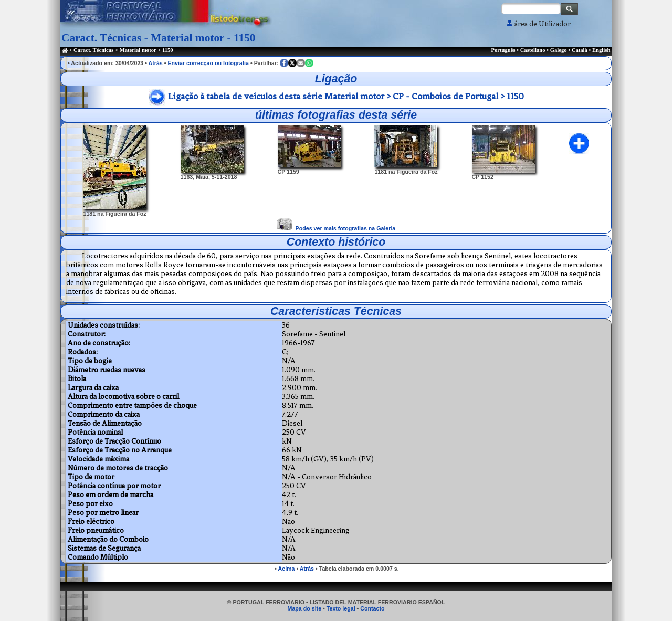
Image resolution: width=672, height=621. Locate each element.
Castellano (533, 50)
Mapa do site (305, 608)
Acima (287, 569)
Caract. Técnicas (93, 50)
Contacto (372, 608)
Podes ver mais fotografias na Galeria (346, 228)
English (601, 50)
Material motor (138, 50)
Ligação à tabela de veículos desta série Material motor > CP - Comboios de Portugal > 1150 (346, 96)
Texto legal (341, 608)
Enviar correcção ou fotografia (208, 63)
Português (503, 50)
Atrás (156, 63)
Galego (559, 50)
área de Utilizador (539, 24)
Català (580, 50)
